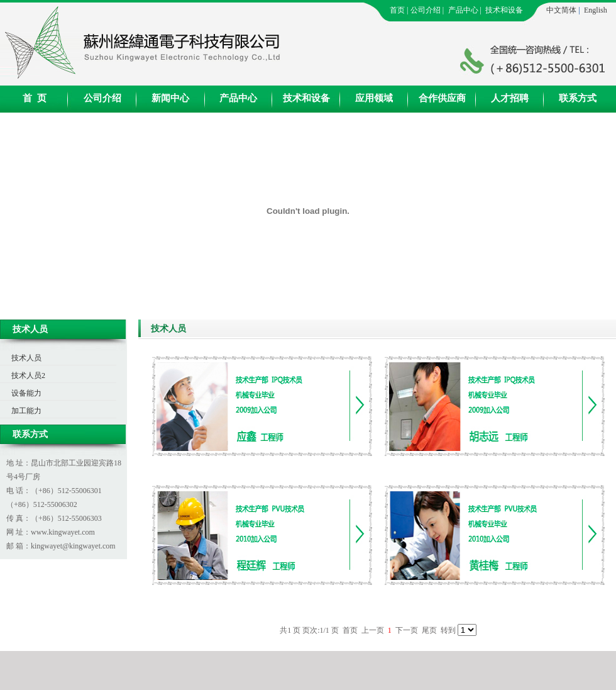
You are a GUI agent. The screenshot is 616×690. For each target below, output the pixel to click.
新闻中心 (170, 98)
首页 (397, 10)
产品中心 (463, 10)
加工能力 (26, 411)
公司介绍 (426, 10)
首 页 (35, 98)
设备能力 (26, 393)
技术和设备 (504, 10)
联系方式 (578, 98)
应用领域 (374, 98)
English (596, 10)
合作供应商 (442, 98)
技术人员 (26, 358)
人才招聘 (510, 98)
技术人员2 (28, 376)
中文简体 (561, 10)
